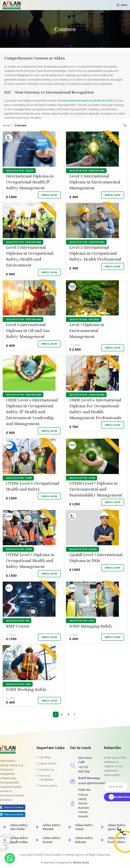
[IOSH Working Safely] (29, 663)
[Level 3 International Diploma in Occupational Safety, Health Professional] (92, 221)
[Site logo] (12, 5)
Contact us (46, 770)
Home (7, 125)
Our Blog (45, 757)
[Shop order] (125, 125)
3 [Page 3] (68, 714)
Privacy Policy (48, 786)
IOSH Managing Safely (91, 626)
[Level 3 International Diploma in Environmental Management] (92, 149)
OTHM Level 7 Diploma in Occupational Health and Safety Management (30, 561)
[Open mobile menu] (122, 5)
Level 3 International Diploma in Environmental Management (95, 182)
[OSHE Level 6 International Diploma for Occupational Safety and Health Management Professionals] (92, 373)
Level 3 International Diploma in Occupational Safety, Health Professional (95, 253)
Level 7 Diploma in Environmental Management (87, 331)
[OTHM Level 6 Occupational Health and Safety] (29, 456)
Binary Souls (81, 863)
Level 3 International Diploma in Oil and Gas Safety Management (28, 331)
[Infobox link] (16, 827)
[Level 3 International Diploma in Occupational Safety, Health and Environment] (29, 221)
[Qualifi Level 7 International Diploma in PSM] (92, 528)
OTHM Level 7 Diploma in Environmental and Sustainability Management (96, 489)
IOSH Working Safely (26, 689)
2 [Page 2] (62, 714)
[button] (49, 195)
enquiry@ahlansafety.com (96, 783)
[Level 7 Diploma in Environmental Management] (92, 298)
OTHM (29, 478)
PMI (27, 621)
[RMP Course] (29, 599)
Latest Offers (48, 764)
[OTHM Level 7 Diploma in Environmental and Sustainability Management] (92, 456)
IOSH (91, 621)
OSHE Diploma (97, 171)
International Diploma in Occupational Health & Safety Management (30, 182)
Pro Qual (94, 319)
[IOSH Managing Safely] (92, 599)
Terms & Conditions (46, 778)
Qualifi (30, 171)
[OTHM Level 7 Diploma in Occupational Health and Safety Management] (29, 528)
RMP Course (18, 626)
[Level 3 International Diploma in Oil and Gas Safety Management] (29, 298)
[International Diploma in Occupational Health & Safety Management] (29, 149)
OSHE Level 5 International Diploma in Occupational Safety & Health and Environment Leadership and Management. (32, 412)
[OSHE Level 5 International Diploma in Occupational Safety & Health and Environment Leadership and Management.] (29, 373)
